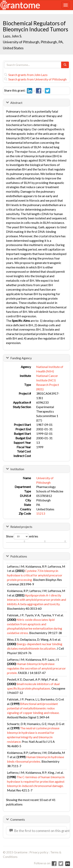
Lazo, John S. (12, 36)
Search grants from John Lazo (26, 75)
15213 (41, 513)
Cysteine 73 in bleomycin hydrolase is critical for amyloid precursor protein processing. (35, 575)
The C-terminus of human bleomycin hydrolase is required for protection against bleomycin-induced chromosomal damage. (36, 781)
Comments (18, 819)
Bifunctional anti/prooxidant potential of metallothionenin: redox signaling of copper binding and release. (33, 708)
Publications (19, 556)
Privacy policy (39, 852)
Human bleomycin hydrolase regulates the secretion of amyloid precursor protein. (36, 668)
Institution (17, 469)
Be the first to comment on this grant (38, 831)
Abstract (16, 103)
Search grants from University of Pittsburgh (35, 79)
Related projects (21, 527)
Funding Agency (21, 358)
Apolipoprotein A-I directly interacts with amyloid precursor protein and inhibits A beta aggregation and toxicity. (36, 600)
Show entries (22, 536)
